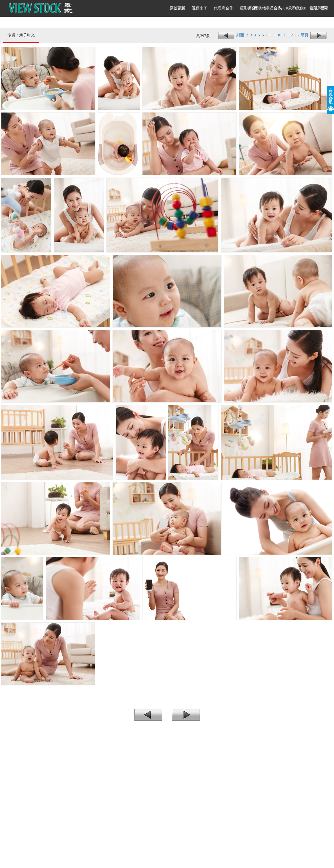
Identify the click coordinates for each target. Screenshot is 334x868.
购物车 (262, 8)
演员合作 (274, 8)
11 (286, 35)
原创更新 (177, 8)
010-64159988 (292, 8)
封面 (241, 35)
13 (298, 35)
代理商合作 (224, 8)
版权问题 (318, 8)
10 (280, 35)
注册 (313, 8)
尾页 (305, 35)
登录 (325, 8)
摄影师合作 (250, 8)
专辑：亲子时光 (21, 35)
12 (292, 35)
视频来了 (200, 8)
